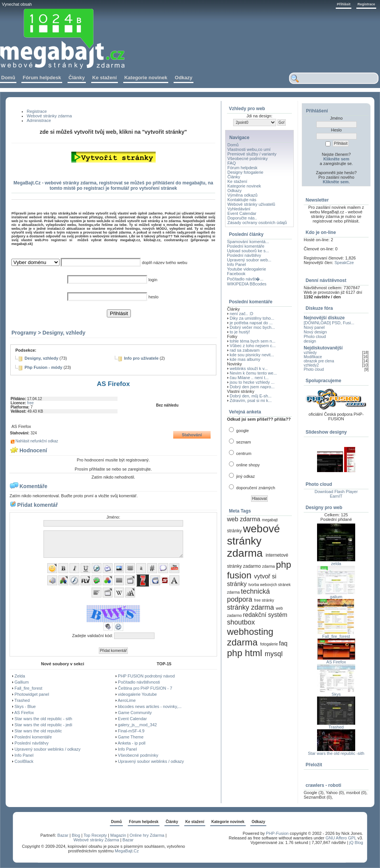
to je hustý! (240, 332)
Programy (24, 333)
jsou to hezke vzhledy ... (252, 382)
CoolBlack (24, 761)
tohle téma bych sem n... (253, 341)
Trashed (22, 700)
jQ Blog (356, 842)
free (30, 403)
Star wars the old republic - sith (43, 719)
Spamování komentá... (248, 242)
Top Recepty (95, 835)
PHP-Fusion (277, 833)
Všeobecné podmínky (138, 755)
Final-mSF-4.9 (131, 731)
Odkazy (234, 191)
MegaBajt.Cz (127, 851)
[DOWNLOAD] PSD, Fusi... (329, 323)
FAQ (232, 163)
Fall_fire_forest (28, 688)
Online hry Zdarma (148, 835)
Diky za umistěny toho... (252, 318)
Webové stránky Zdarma (96, 840)
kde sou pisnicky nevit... (252, 355)
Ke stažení (237, 181)
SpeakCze (344, 263)
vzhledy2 (311, 365)
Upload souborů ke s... (248, 251)
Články (234, 177)
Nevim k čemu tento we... (253, 373)
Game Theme (131, 737)
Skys (336, 694)
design (310, 341)
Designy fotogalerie (245, 172)
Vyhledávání (239, 209)
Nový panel (314, 327)
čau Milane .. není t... (249, 378)
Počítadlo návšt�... (245, 279)
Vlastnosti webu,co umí (249, 149)
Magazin (118, 835)
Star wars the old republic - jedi (43, 725)
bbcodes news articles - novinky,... (150, 706)
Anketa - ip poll (131, 743)
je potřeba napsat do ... (251, 323)
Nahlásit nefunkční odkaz (37, 441)
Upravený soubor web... (249, 260)
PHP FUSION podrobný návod (146, 676)
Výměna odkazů (242, 195)
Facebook (236, 274)
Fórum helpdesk (242, 168)
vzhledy (310, 353)
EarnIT (336, 496)
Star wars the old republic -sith (336, 753)
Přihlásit (344, 4)
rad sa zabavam (245, 350)
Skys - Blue (25, 706)
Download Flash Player (336, 492)
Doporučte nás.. (242, 218)
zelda (336, 564)
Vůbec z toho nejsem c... (253, 346)
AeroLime (126, 700)
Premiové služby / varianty (252, 154)
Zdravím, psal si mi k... (251, 400)
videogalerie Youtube (137, 694)
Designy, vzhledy (64, 333)
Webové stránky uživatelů (251, 204)
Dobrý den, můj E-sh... (250, 396)
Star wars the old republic (38, 731)
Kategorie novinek (244, 186)
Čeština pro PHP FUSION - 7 (145, 688)
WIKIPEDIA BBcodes (247, 284)
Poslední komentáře (33, 737)
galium (336, 597)
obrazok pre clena (319, 361)
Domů (233, 145)
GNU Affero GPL (341, 838)
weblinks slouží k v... (249, 368)
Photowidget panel (32, 694)
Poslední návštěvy (31, 743)
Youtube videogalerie (246, 269)
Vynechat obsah (17, 4)
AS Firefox (24, 713)
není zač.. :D (242, 314)
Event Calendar (132, 719)
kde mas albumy (245, 359)
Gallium (22, 682)
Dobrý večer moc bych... (252, 327)
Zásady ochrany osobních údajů (257, 223)
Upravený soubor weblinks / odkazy (47, 749)
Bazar (63, 835)
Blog (76, 835)
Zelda (20, 676)
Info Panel (24, 755)
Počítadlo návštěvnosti (139, 682)
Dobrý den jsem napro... (252, 387)
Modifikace (313, 357)
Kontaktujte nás (242, 200)
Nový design (315, 332)
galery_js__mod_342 (137, 725)
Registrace (366, 4)
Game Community (135, 713)
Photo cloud (315, 336)
